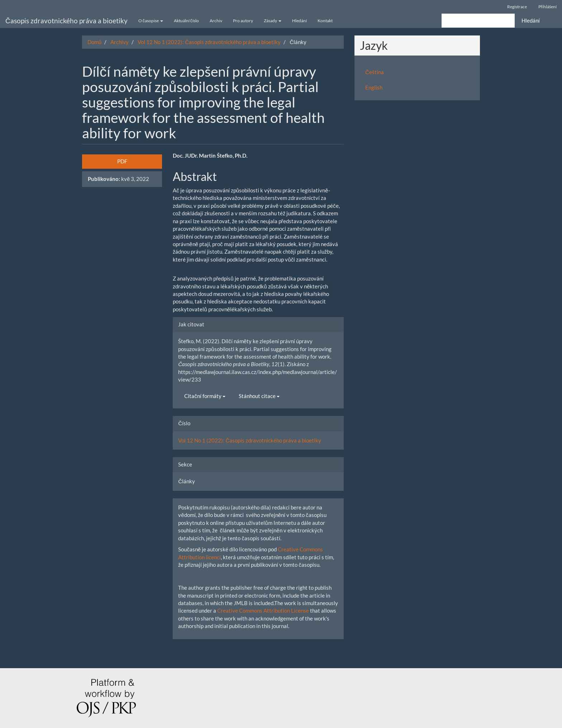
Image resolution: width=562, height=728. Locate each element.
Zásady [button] (273, 21)
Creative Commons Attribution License (263, 610)
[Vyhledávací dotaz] (478, 21)
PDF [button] (122, 161)
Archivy (120, 42)
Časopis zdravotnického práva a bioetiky (66, 21)
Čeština (375, 72)
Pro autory (243, 21)
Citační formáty (205, 396)
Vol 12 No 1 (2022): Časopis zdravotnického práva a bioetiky (209, 42)
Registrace (517, 7)
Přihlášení (547, 7)
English (374, 87)
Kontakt (325, 21)
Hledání (299, 21)
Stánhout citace (259, 396)
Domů (94, 42)
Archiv (216, 21)
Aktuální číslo (186, 21)
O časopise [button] (151, 21)
